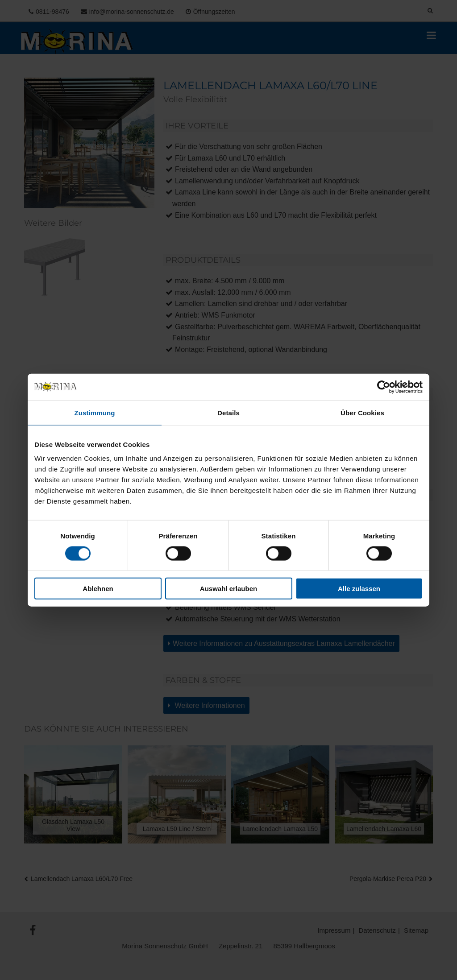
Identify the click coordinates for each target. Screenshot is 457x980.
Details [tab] (228, 412)
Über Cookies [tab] (362, 412)
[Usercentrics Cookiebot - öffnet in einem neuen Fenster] (384, 387)
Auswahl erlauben (228, 589)
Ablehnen (98, 589)
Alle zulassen (359, 589)
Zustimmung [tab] (95, 412)
